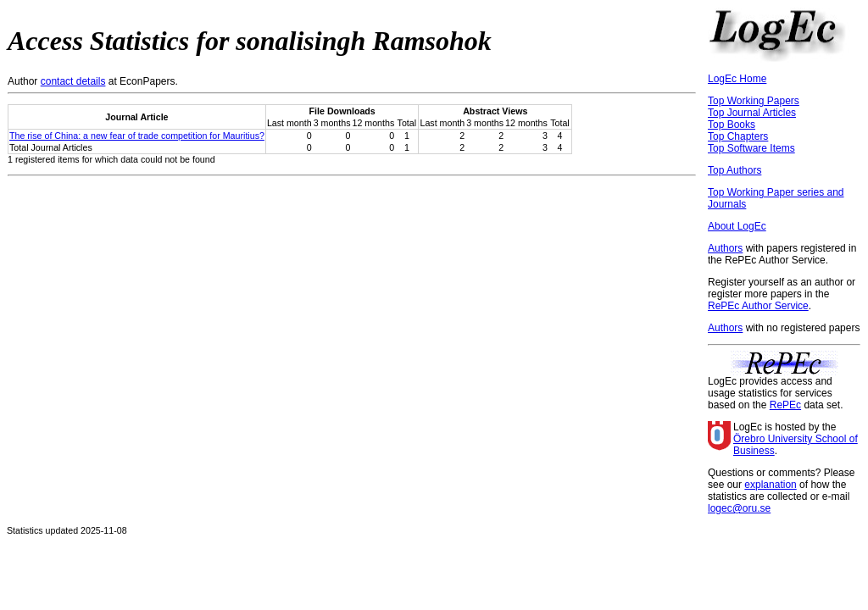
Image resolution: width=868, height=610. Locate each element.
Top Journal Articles (752, 113)
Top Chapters (738, 136)
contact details (73, 81)
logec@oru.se (739, 508)
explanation (770, 485)
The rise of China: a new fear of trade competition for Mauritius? (137, 136)
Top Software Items (751, 148)
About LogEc (737, 226)
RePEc (785, 405)
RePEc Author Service (758, 306)
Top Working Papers (754, 101)
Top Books (732, 125)
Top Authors (734, 170)
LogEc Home (737, 79)
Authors (725, 248)
